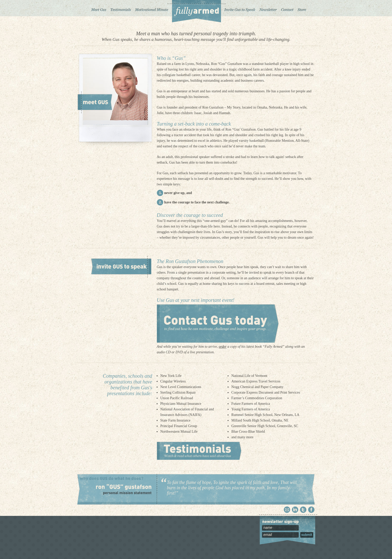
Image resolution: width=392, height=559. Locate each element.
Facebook (311, 510)
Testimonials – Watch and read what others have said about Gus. (199, 451)
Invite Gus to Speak (240, 8)
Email (287, 510)
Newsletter (268, 8)
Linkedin (295, 510)
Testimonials (121, 8)
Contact (287, 8)
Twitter (303, 510)
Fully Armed (196, 12)
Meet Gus (99, 8)
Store (302, 8)
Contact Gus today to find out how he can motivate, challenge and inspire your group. (218, 324)
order (223, 347)
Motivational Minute (151, 8)
